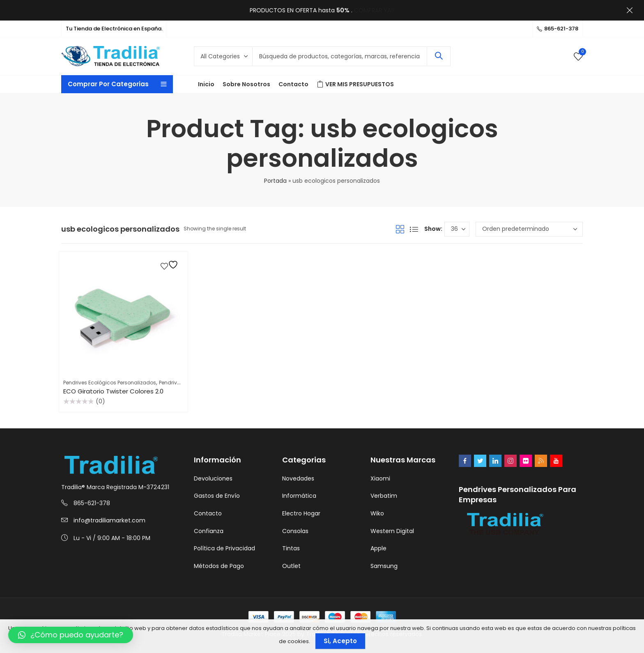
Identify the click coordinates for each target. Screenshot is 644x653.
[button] (71, 635)
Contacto (208, 513)
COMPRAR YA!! (374, 10)
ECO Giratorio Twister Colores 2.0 (113, 391)
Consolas (295, 531)
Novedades (298, 478)
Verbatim (384, 496)
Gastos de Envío (217, 496)
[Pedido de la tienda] (529, 229)
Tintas (291, 548)
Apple (378, 548)
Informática (299, 496)
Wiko (377, 513)
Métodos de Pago (219, 566)
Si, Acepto (340, 641)
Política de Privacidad (224, 548)
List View (414, 229)
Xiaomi (380, 478)
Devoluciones (213, 478)
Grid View (400, 229)
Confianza (209, 531)
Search (439, 56)
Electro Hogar (301, 513)
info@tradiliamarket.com (109, 520)
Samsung (384, 566)
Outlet (291, 566)
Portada (275, 181)
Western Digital (392, 531)
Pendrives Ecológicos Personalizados (110, 383)
